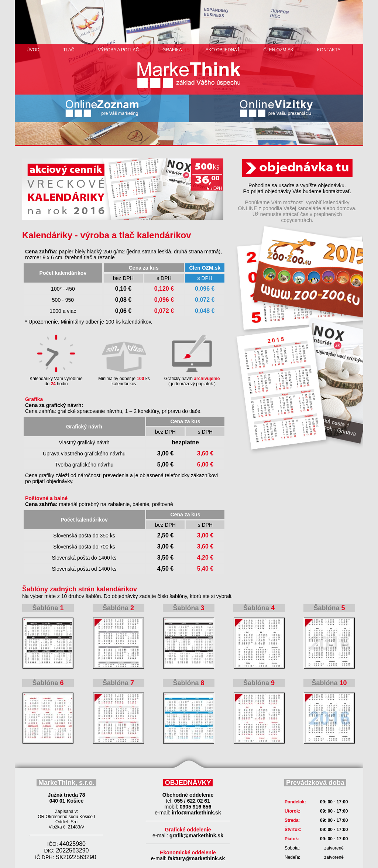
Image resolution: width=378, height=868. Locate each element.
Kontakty (329, 50)
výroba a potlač (118, 50)
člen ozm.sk (278, 50)
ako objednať (223, 50)
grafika (172, 50)
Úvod (33, 50)
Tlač (69, 50)
